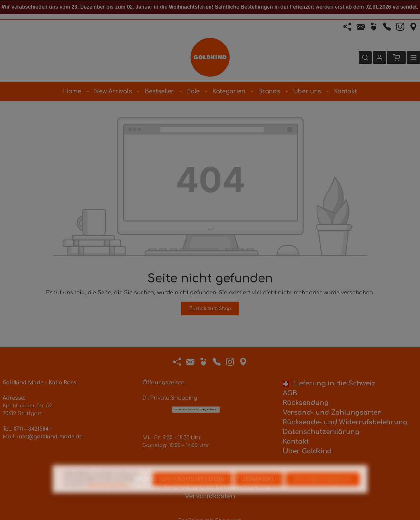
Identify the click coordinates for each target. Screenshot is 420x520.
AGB (290, 393)
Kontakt (296, 441)
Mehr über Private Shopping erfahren (196, 374)
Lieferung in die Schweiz (329, 383)
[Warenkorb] (396, 57)
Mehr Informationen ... (109, 498)
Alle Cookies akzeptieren (323, 492)
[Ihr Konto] (379, 57)
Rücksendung (306, 403)
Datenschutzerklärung (321, 432)
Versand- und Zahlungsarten (332, 412)
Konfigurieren (259, 492)
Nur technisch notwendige (192, 492)
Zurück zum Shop (210, 309)
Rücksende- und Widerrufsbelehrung (345, 422)
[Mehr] (414, 57)
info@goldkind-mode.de (50, 437)
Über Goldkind (307, 451)
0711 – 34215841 (32, 429)
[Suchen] (365, 57)
